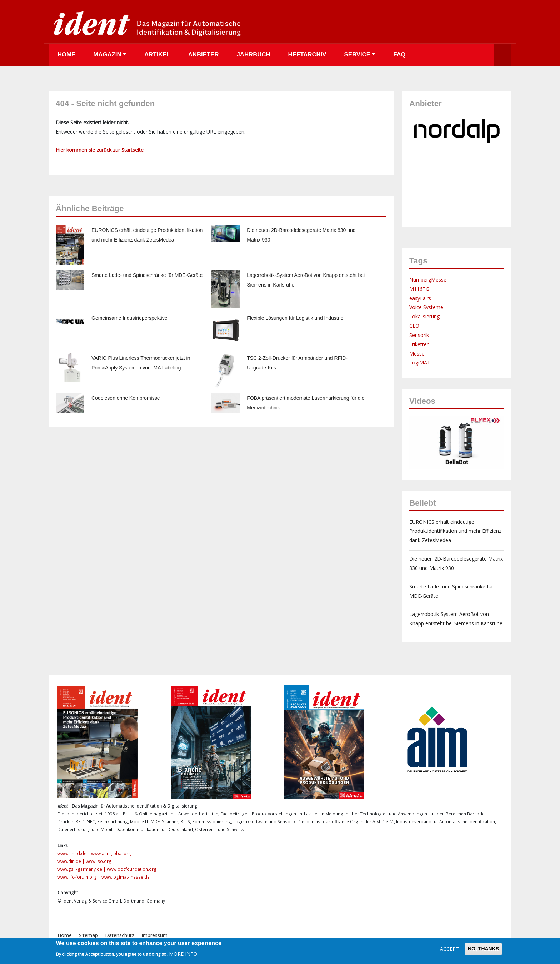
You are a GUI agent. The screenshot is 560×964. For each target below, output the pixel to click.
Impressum (154, 935)
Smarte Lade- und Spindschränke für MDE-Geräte (147, 275)
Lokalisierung (424, 316)
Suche (502, 55)
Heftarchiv (307, 54)
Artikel (157, 54)
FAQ (399, 54)
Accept (449, 949)
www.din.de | (72, 861)
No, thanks (483, 949)
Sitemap (88, 935)
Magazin (107, 54)
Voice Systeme (426, 307)
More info (183, 954)
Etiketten (419, 344)
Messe (417, 354)
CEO (414, 326)
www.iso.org (99, 861)
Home (66, 54)
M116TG (419, 289)
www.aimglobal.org (111, 853)
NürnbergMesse (428, 280)
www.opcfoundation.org (132, 869)
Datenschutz (120, 935)
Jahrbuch (253, 54)
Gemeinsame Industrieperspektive (129, 318)
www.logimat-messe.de (126, 877)
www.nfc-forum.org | (79, 877)
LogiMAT (420, 362)
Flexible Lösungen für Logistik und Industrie (295, 318)
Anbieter (204, 54)
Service (357, 54)
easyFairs (420, 298)
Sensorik (419, 335)
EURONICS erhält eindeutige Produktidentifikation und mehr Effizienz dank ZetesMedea (455, 531)
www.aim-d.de (72, 853)
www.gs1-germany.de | (82, 869)
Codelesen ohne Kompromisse (126, 398)
